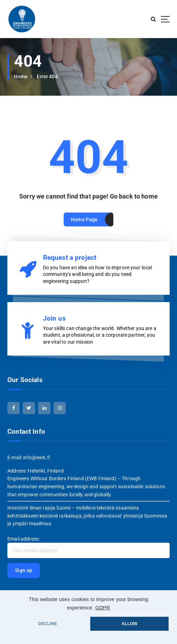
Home (21, 76)
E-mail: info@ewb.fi (29, 458)
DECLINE (48, 624)
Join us (54, 318)
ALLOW (130, 624)
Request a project (70, 258)
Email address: (88, 547)
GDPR (102, 608)
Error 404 (47, 76)
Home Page (84, 226)
